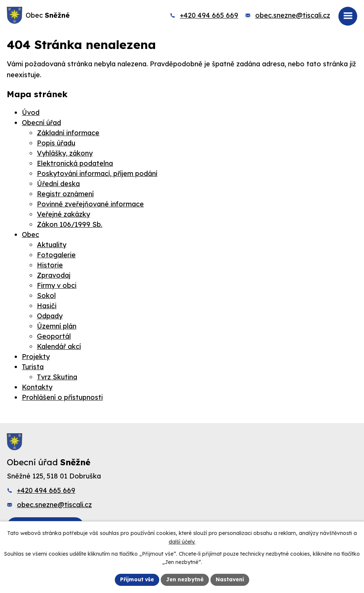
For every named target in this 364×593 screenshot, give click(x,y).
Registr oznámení (65, 194)
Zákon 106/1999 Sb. (70, 224)
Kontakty (37, 387)
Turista (33, 367)
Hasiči (47, 306)
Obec (30, 235)
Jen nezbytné (185, 579)
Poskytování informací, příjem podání (97, 173)
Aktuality (52, 245)
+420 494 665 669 (209, 15)
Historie (50, 265)
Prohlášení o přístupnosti (62, 397)
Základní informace (68, 133)
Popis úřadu (56, 143)
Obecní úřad (41, 123)
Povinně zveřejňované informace (90, 204)
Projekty (36, 357)
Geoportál (54, 336)
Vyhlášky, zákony (65, 153)
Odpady (50, 316)
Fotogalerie (56, 255)
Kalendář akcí (59, 346)
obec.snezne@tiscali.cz (293, 15)
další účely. (182, 542)
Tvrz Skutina (57, 377)
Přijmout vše (137, 579)
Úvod (31, 112)
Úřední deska (58, 184)
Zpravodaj (54, 275)
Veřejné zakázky (63, 214)
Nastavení (230, 579)
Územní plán (57, 326)
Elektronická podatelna (75, 163)
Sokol (46, 296)
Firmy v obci (57, 285)
